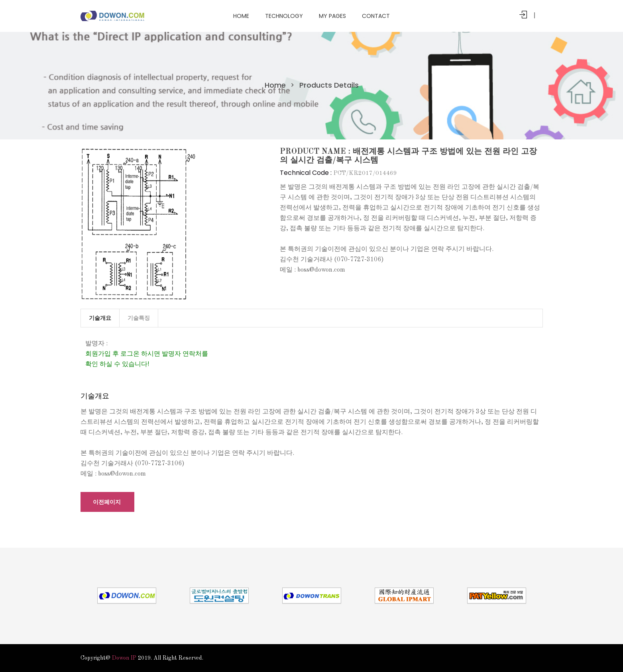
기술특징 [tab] (139, 318)
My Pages (332, 16)
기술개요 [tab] (100, 318)
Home (241, 16)
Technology (284, 16)
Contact (376, 16)
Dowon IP (124, 658)
